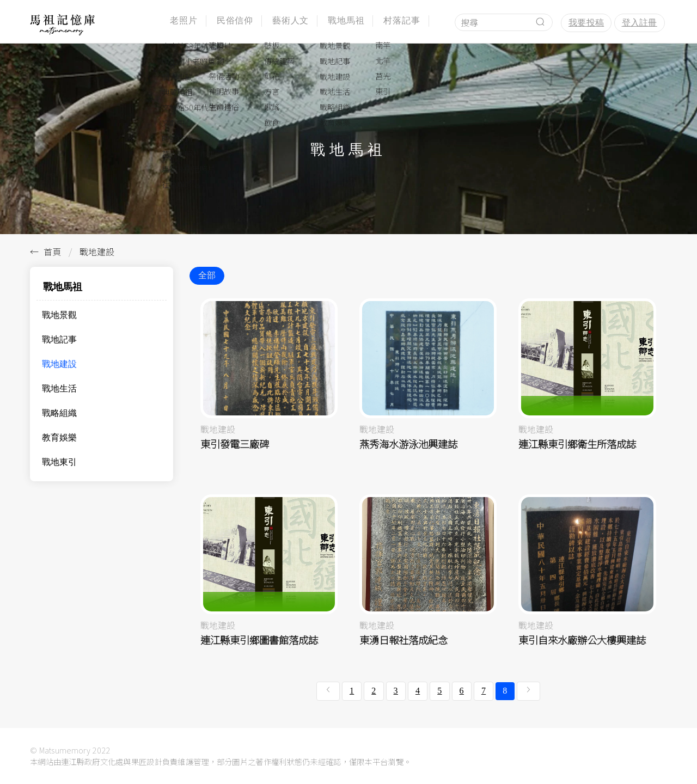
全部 (207, 275)
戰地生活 (59, 388)
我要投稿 (586, 23)
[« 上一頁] (328, 691)
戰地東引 (59, 462)
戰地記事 (59, 339)
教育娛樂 (59, 437)
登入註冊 (640, 23)
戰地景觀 (59, 315)
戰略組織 (59, 413)
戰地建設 (59, 364)
